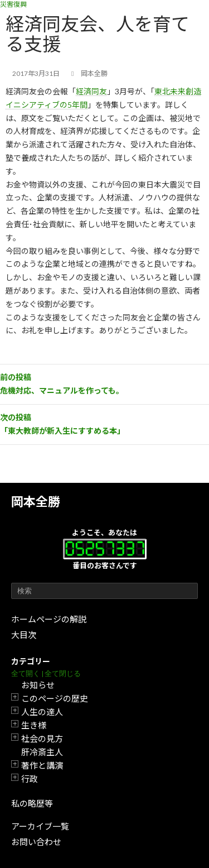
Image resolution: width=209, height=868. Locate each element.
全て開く (26, 673)
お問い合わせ (36, 842)
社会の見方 (42, 738)
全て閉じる (63, 673)
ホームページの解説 (49, 619)
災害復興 (13, 4)
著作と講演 (42, 765)
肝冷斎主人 (42, 752)
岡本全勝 (36, 502)
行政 (30, 779)
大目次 (24, 635)
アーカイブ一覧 (40, 826)
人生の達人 (42, 712)
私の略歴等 (32, 803)
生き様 (34, 725)
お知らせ (38, 685)
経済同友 (91, 91)
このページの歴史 (55, 698)
